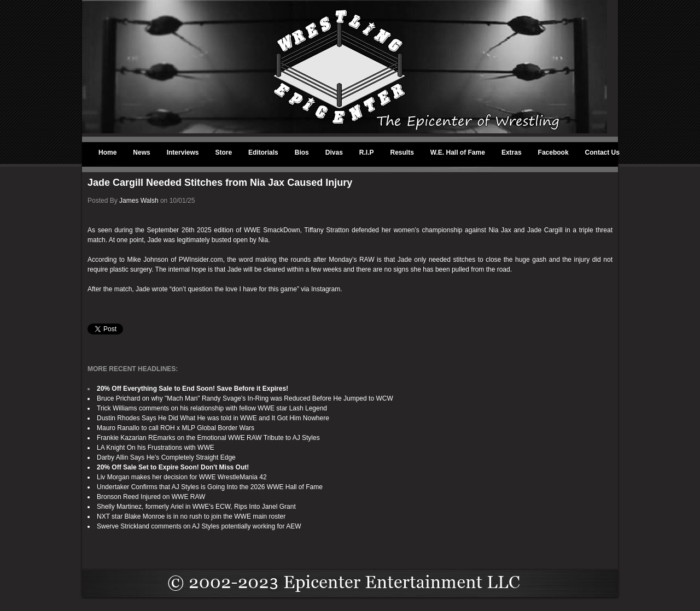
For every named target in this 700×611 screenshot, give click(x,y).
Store (223, 152)
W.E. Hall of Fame (458, 152)
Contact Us (602, 152)
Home (107, 152)
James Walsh (139, 201)
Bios (302, 152)
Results (402, 152)
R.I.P (367, 152)
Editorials (263, 152)
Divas (334, 152)
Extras (512, 152)
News (141, 152)
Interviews (183, 152)
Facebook (553, 152)
